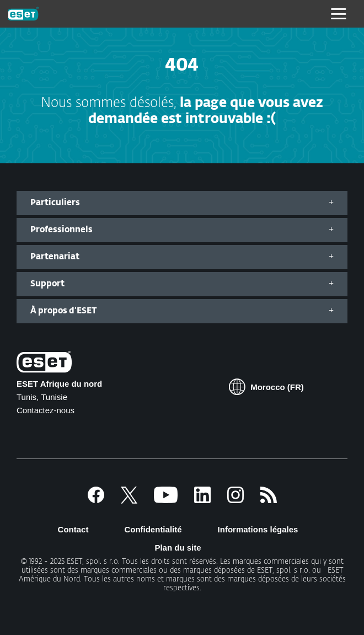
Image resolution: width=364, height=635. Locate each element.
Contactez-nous (45, 410)
